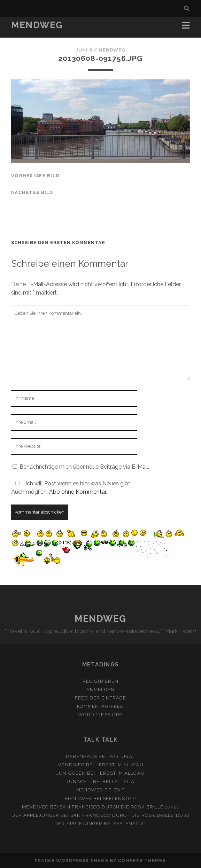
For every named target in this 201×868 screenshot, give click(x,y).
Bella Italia (119, 781)
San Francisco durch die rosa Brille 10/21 (119, 807)
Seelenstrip (119, 799)
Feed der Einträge (101, 698)
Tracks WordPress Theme (71, 861)
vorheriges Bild (35, 176)
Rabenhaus (82, 756)
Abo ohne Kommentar (78, 492)
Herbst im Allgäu (119, 765)
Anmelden (100, 690)
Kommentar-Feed (100, 706)
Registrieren (101, 681)
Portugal (122, 756)
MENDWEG (37, 25)
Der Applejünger (36, 815)
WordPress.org (100, 715)
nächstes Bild (32, 192)
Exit (119, 790)
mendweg (112, 50)
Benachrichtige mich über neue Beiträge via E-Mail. (84, 467)
